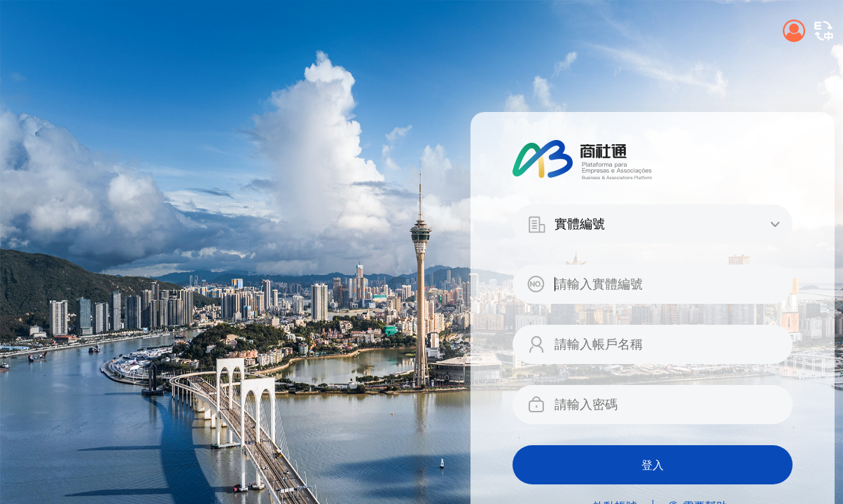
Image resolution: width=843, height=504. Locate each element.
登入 (653, 465)
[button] (823, 31)
